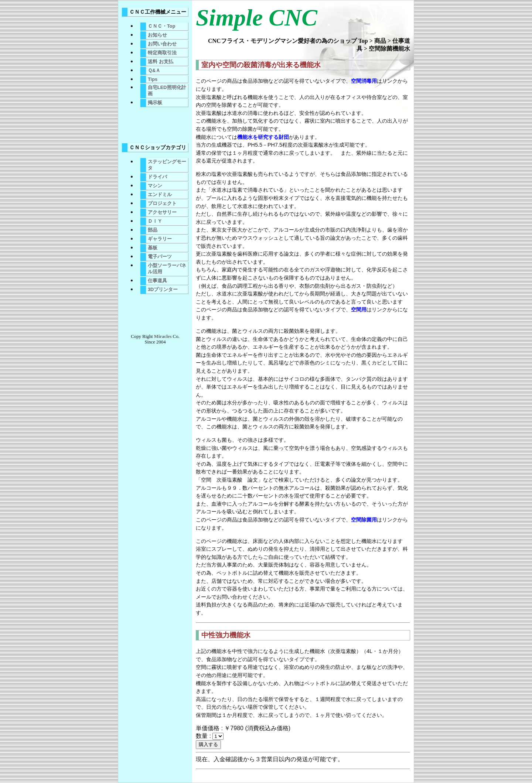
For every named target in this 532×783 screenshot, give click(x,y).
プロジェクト (162, 203)
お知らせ (157, 35)
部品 (153, 230)
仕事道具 (157, 281)
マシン (155, 186)
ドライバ (157, 177)
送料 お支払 (161, 61)
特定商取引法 (162, 53)
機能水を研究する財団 (263, 137)
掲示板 (155, 102)
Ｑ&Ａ (154, 70)
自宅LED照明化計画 (167, 90)
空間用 (359, 310)
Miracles (163, 336)
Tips (153, 79)
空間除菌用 (364, 520)
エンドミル (160, 194)
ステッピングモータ (167, 165)
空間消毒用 (364, 81)
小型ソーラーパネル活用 (167, 269)
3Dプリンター (163, 289)
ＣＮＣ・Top (162, 26)
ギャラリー (160, 239)
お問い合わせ (162, 44)
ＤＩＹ (155, 221)
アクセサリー (162, 212)
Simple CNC (257, 18)
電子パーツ (160, 257)
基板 (153, 248)
